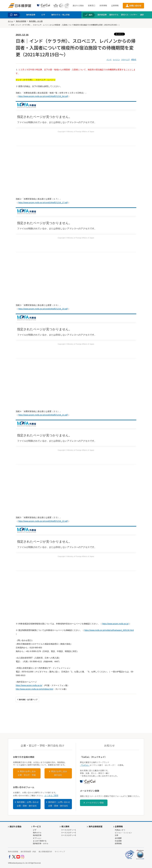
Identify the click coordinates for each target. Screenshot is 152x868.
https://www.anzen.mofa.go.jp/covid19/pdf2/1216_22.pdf (43, 521)
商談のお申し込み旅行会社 (59, 773)
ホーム (10, 21)
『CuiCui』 (85, 765)
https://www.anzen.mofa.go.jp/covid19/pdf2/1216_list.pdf (43, 96)
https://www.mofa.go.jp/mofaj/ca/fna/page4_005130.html (109, 630)
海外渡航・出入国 (36, 21)
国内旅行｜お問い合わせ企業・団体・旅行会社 (59, 804)
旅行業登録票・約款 (28, 852)
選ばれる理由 (78, 5)
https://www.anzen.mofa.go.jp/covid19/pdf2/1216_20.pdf (43, 309)
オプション (37, 838)
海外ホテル (37, 833)
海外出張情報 (21, 21)
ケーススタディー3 (69, 835)
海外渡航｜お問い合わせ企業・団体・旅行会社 (28, 804)
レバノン (116, 60)
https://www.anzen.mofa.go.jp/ (115, 624)
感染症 (134, 60)
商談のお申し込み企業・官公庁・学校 (27, 773)
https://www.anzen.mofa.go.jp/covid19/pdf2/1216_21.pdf (43, 415)
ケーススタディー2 (69, 833)
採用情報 (103, 5)
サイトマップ (60, 852)
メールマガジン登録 (95, 803)
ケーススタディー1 (69, 830)
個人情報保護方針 (45, 852)
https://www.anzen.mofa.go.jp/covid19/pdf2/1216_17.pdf (43, 203)
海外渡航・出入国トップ (28, 699)
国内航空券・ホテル (41, 844)
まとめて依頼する (40, 841)
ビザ (35, 830)
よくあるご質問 (51, 795)
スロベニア (125, 60)
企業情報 (115, 5)
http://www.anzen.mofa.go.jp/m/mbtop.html (35, 689)
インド (109, 60)
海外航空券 (37, 835)
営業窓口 (92, 5)
